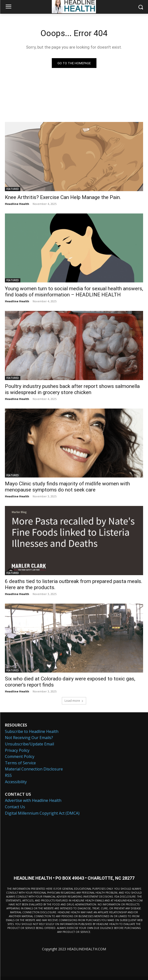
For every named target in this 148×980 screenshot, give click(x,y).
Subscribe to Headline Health (32, 731)
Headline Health (17, 204)
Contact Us (15, 807)
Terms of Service (20, 763)
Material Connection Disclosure (34, 769)
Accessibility (16, 782)
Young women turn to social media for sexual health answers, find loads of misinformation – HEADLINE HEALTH (74, 292)
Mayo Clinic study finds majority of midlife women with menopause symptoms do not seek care (67, 487)
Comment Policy (20, 756)
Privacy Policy (17, 750)
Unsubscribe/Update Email (29, 744)
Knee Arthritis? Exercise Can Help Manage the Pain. (63, 197)
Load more (74, 701)
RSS (8, 775)
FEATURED (13, 189)
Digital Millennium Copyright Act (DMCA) (42, 813)
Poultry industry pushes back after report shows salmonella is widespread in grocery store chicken (72, 389)
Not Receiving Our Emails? (29, 738)
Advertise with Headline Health (33, 800)
